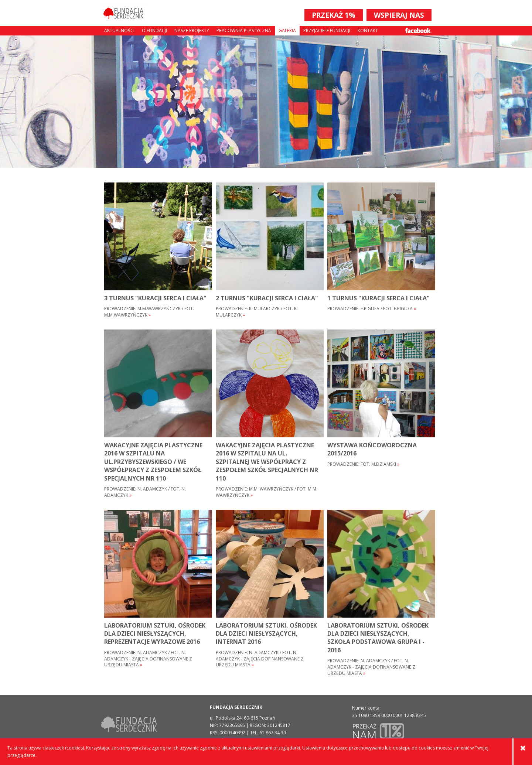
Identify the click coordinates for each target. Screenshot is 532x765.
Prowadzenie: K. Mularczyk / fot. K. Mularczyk (257, 312)
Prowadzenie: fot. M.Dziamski (363, 464)
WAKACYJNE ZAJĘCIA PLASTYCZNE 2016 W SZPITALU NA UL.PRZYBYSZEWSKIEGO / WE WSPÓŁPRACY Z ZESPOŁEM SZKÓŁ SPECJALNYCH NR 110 (153, 462)
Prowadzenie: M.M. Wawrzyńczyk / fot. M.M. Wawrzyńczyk (267, 492)
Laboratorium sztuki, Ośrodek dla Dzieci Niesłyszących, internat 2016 (266, 634)
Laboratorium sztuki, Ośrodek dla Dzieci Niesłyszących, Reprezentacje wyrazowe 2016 (155, 634)
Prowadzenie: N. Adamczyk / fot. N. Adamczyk (145, 492)
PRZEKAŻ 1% (334, 15)
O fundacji (154, 30)
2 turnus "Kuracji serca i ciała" (267, 298)
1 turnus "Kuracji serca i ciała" (378, 298)
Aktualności (119, 30)
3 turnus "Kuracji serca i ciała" (155, 298)
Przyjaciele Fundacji (327, 30)
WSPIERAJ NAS (399, 15)
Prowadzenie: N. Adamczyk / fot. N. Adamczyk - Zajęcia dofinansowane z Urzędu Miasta (148, 659)
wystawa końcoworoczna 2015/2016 (372, 449)
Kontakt (368, 30)
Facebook (418, 30)
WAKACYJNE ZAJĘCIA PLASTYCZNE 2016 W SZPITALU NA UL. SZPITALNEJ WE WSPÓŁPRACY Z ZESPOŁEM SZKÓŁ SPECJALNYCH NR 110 (267, 462)
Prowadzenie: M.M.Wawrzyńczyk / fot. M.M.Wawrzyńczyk (149, 312)
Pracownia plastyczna (244, 30)
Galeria (287, 30)
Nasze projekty (192, 30)
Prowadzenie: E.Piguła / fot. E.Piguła (372, 309)
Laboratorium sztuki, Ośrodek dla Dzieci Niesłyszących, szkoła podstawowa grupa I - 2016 (378, 638)
